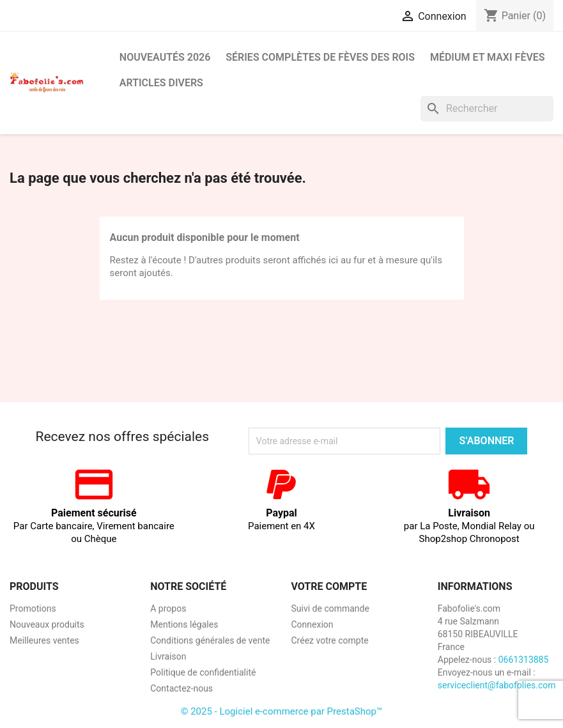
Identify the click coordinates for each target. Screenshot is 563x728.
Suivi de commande (330, 608)
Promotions (33, 608)
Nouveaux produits (47, 624)
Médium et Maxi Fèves (488, 57)
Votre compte (329, 586)
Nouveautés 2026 (165, 57)
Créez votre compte (330, 640)
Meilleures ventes (44, 640)
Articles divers (161, 83)
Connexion (312, 624)
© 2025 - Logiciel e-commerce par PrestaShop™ (282, 711)
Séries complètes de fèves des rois (320, 57)
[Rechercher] (487, 109)
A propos (168, 608)
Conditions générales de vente (210, 640)
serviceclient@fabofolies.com (497, 685)
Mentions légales (184, 624)
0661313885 (524, 660)
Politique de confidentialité (203, 672)
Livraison (168, 656)
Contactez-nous (181, 688)
